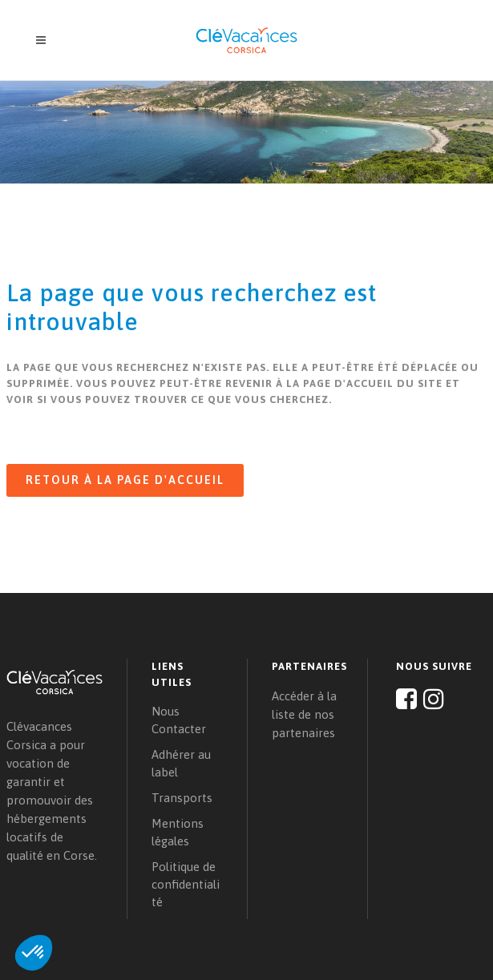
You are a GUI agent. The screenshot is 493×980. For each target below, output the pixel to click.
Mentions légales (178, 832)
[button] (34, 953)
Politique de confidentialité (186, 884)
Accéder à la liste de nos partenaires (304, 714)
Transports (182, 798)
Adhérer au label (181, 763)
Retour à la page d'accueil (125, 480)
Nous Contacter (179, 720)
